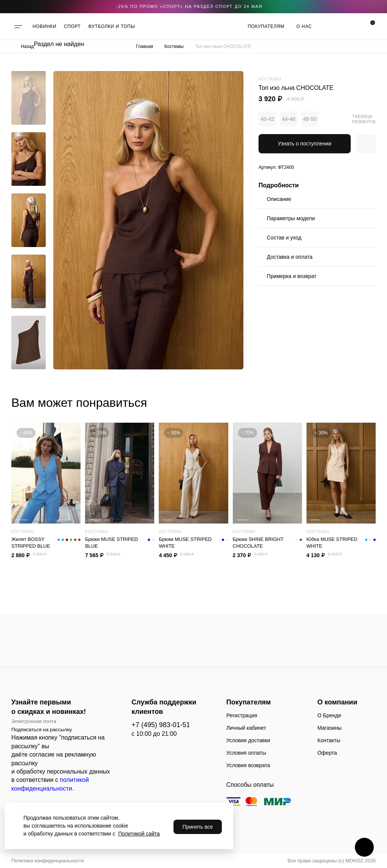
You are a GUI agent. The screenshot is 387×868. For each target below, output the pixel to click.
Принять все (198, 827)
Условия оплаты (246, 753)
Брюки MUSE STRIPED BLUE (120, 543)
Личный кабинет (246, 728)
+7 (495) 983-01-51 (161, 725)
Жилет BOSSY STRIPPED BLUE (46, 543)
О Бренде (329, 715)
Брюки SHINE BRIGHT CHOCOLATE (267, 543)
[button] (29, 77)
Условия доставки (248, 740)
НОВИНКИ (44, 26)
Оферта (327, 753)
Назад (27, 46)
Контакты (329, 740)
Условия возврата (248, 765)
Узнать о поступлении (305, 144)
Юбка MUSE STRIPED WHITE (341, 543)
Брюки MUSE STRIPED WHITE (193, 543)
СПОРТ (72, 26)
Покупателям (266, 26)
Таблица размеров (364, 119)
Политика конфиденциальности (48, 861)
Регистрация (242, 715)
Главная (144, 46)
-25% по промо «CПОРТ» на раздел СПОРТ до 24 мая (190, 6)
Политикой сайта (139, 834)
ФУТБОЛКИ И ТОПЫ (112, 26)
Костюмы (174, 46)
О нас (304, 26)
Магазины (330, 728)
